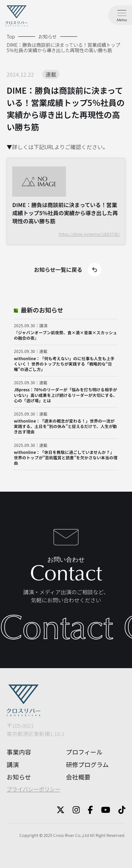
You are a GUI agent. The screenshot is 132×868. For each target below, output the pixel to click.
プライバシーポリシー (34, 789)
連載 (51, 74)
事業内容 (19, 752)
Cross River (64, 835)
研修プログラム (87, 764)
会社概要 (78, 777)
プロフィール (84, 752)
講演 (13, 764)
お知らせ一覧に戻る (68, 270)
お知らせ (19, 777)
